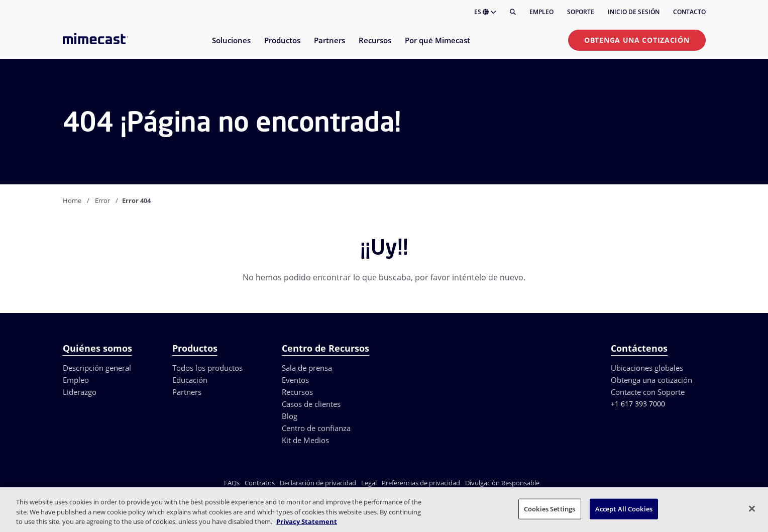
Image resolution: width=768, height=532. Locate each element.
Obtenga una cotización (637, 40)
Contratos (260, 483)
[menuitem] (231, 46)
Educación (190, 380)
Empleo (541, 12)
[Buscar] (513, 12)
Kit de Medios (305, 440)
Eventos (295, 380)
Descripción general (97, 368)
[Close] (752, 508)
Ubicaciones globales (647, 368)
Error (102, 200)
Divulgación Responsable (502, 483)
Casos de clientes (311, 404)
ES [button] (485, 12)
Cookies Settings (550, 508)
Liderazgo (80, 392)
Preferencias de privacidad (421, 483)
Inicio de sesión (634, 12)
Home (72, 200)
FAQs (232, 483)
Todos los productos (207, 368)
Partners (187, 392)
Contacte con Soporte (648, 392)
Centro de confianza (316, 428)
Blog (290, 416)
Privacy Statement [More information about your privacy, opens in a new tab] (307, 521)
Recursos (297, 392)
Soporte (581, 12)
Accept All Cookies (624, 508)
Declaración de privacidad (318, 483)
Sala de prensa (307, 368)
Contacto (689, 12)
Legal (369, 483)
